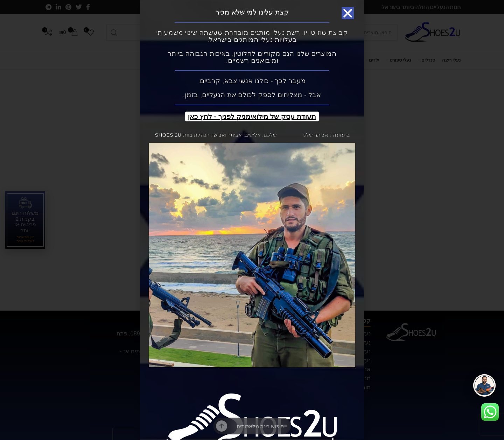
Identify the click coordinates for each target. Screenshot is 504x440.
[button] (348, 13)
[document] (252, 220)
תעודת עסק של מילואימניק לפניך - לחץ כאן (252, 116)
